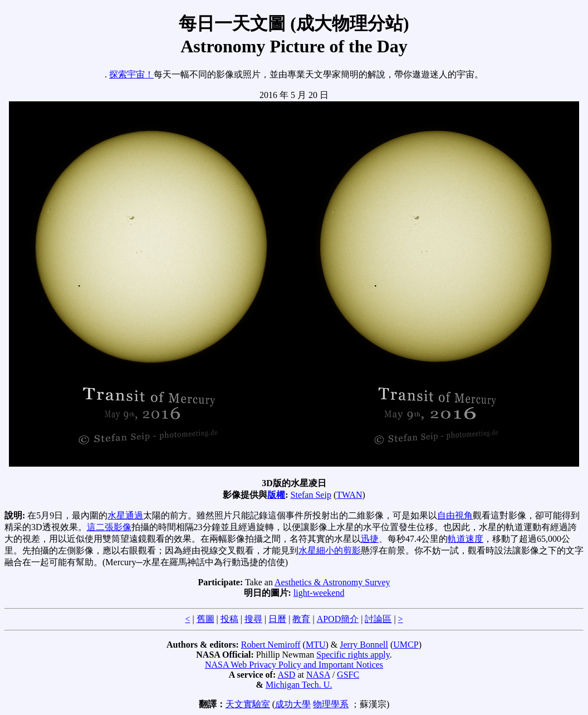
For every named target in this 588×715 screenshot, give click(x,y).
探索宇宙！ (131, 74)
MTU (316, 645)
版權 (276, 495)
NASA (318, 675)
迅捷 (370, 539)
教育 (301, 619)
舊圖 (205, 619)
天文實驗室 (248, 704)
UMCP (406, 645)
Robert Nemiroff (271, 645)
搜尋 (253, 619)
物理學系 (331, 704)
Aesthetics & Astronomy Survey (332, 582)
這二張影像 (109, 527)
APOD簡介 (338, 619)
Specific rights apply (353, 655)
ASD (286, 675)
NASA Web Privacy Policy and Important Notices (294, 665)
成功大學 (293, 704)
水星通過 (125, 515)
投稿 (229, 619)
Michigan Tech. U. (299, 685)
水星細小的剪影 (330, 550)
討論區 (378, 619)
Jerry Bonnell (364, 645)
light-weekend (319, 593)
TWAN (349, 495)
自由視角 (455, 515)
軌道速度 (465, 539)
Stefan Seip (311, 495)
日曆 (277, 619)
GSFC (348, 675)
